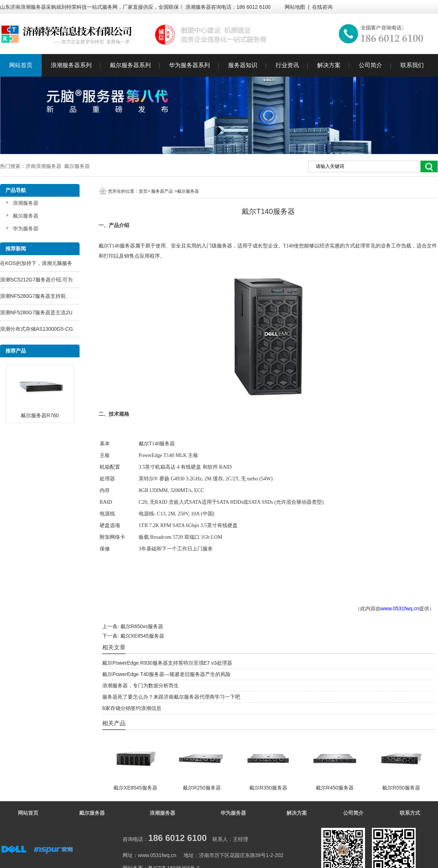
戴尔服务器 (26, 216)
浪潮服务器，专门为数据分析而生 (141, 685)
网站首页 (21, 65)
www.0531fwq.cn (400, 608)
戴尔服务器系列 (130, 65)
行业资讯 (287, 65)
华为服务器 (26, 228)
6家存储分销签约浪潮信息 (132, 708)
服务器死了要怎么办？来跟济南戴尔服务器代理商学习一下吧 (171, 697)
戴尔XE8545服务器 (142, 636)
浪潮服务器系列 (71, 65)
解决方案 (329, 65)
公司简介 (370, 65)
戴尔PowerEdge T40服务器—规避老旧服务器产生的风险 (166, 674)
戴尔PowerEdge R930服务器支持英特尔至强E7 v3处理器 (167, 663)
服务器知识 (243, 65)
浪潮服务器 (26, 203)
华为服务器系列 (189, 65)
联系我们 (412, 65)
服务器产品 (162, 191)
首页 (143, 191)
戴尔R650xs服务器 (142, 626)
